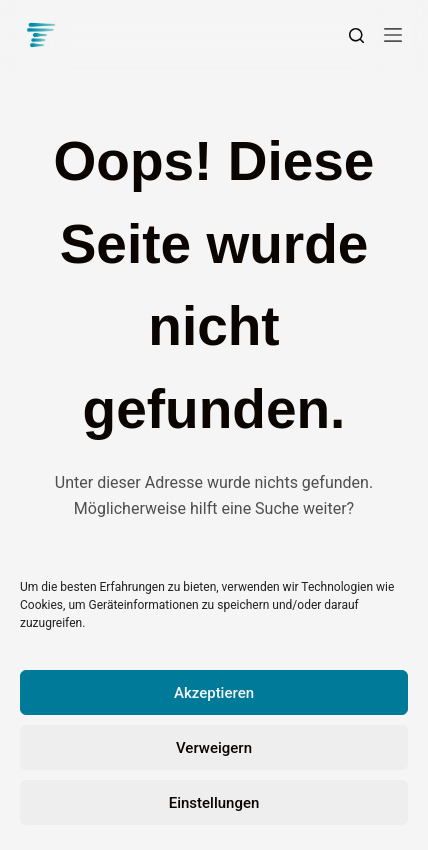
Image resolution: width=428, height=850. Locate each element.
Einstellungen (214, 803)
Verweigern (214, 748)
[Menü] (393, 35)
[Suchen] (356, 35)
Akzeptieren (214, 693)
